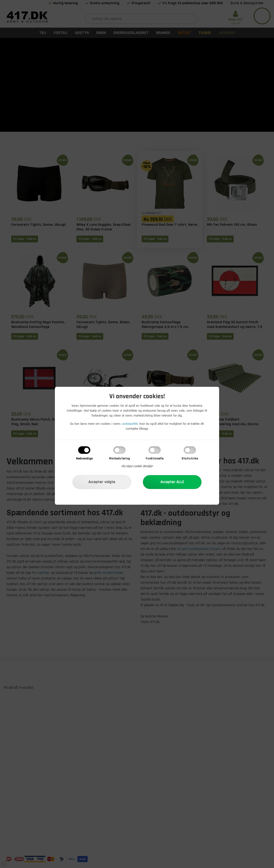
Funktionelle (155, 458)
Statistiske (190, 458)
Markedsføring (120, 458)
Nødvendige (84, 458)
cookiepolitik (130, 424)
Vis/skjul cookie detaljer (137, 466)
